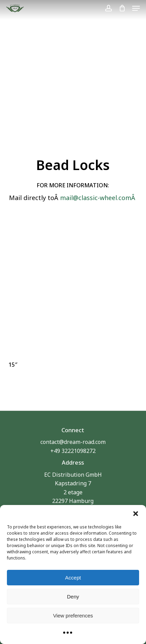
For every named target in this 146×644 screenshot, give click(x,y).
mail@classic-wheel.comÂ (99, 198)
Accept (73, 578)
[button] (136, 514)
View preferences (73, 616)
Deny (73, 597)
